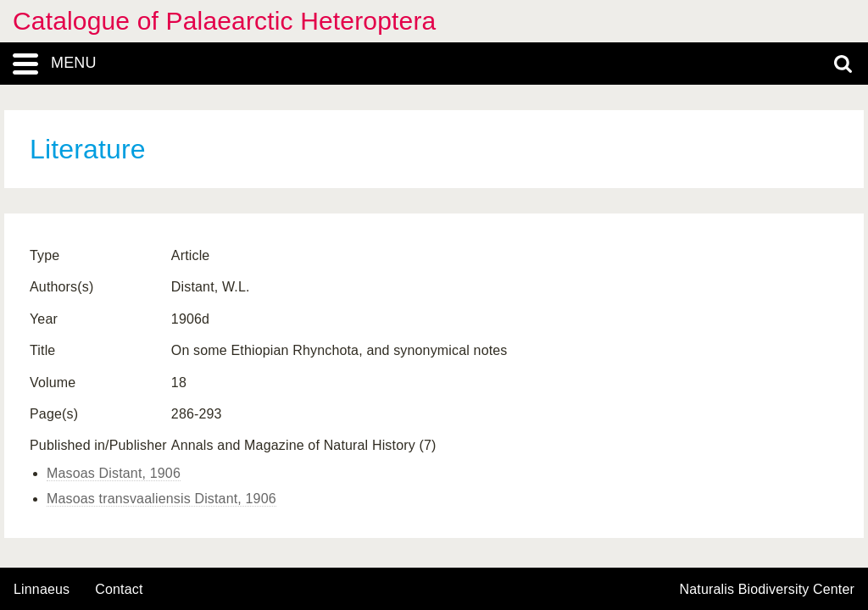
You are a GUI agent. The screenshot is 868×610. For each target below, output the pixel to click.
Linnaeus (42, 590)
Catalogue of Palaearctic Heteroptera (224, 21)
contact (119, 589)
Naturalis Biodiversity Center (768, 590)
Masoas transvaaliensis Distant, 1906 (161, 499)
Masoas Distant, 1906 (114, 473)
